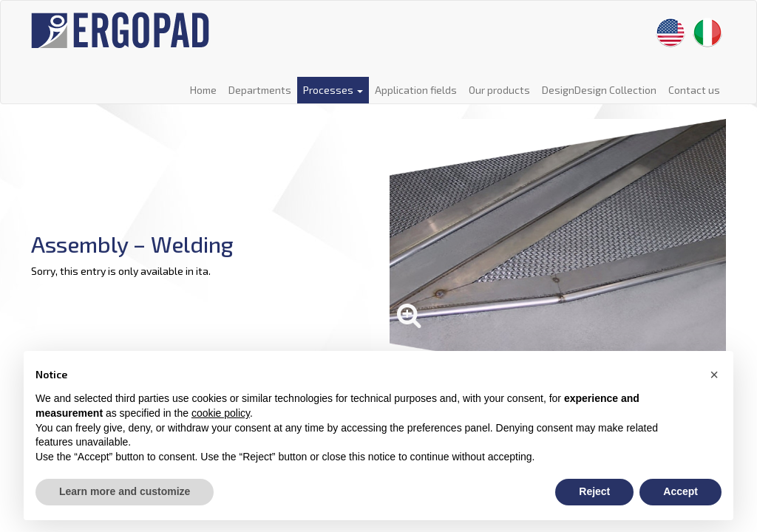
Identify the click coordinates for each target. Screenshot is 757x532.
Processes (333, 90)
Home (203, 90)
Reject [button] (594, 491)
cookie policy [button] (221, 413)
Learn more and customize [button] (125, 491)
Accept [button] (680, 491)
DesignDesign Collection (599, 90)
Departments (260, 90)
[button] (714, 375)
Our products (499, 90)
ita (202, 271)
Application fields (416, 90)
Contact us (694, 90)
